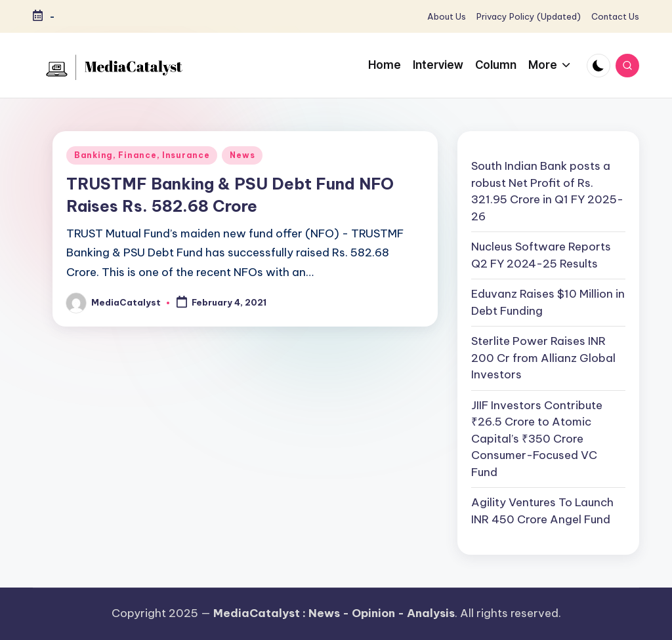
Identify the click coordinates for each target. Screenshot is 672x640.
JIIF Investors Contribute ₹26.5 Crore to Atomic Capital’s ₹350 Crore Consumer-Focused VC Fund (537, 439)
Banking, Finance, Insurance (142, 155)
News (242, 155)
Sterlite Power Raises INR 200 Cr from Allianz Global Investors (543, 358)
